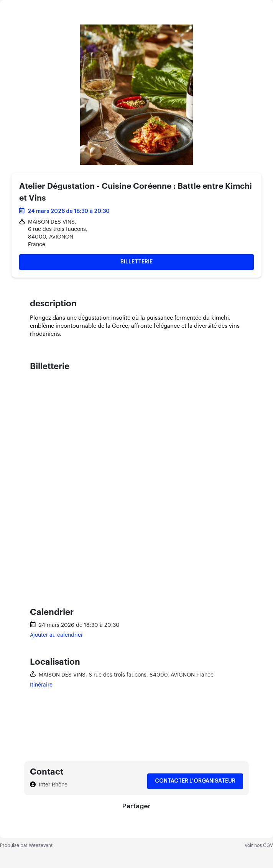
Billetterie (136, 262)
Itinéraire (41, 685)
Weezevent (41, 845)
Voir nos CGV (259, 845)
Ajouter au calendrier (56, 635)
